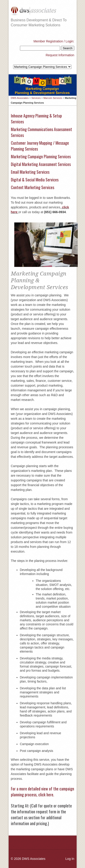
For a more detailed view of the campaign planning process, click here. (42, 792)
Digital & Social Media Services (35, 180)
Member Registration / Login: (54, 41)
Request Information (60, 55)
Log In (70, 859)
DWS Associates (20, 98)
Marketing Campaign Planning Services (41, 156)
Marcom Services (53, 98)
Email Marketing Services (30, 172)
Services (36, 98)
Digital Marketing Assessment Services (41, 164)
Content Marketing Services (33, 187)
